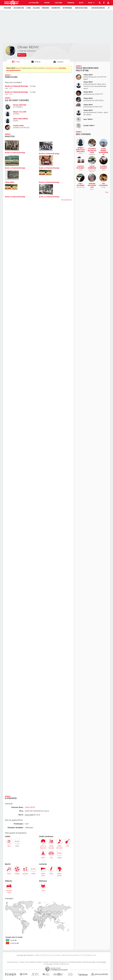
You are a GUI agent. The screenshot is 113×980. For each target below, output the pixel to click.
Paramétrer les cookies (89, 962)
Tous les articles (54, 962)
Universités (56, 8)
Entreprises (67, 8)
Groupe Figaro (49, 964)
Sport (47, 3)
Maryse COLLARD (20, 112)
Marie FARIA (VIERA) (20, 119)
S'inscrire (7, 8)
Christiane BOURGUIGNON (92, 151)
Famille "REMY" (89, 126)
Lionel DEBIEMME (92, 167)
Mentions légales (101, 962)
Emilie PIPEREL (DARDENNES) (103, 152)
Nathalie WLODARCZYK (92, 185)
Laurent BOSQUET (80, 167)
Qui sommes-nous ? (13, 962)
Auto (81, 3)
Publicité (32, 962)
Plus (91, 3)
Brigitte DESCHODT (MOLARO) (81, 150)
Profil (18, 62)
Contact (22, 962)
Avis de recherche (98, 8)
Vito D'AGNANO (103, 185)
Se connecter (19, 8)
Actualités (34, 3)
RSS (27, 962)
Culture (58, 3)
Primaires (45, 8)
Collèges (36, 8)
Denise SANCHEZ (20, 105)
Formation (39, 962)
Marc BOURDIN (81, 185)
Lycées (28, 8)
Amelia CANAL (18, 126)
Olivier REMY (10, 182)
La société (46, 962)
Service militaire (81, 8)
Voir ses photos (66, 200)
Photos (37, 62)
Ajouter (23, 55)
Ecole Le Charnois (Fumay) (16, 86)
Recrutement (63, 962)
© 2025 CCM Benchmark (61, 964)
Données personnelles (75, 962)
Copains (60, 62)
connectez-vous (51, 68)
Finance (71, 3)
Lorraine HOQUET (103, 167)
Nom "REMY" (88, 119)
